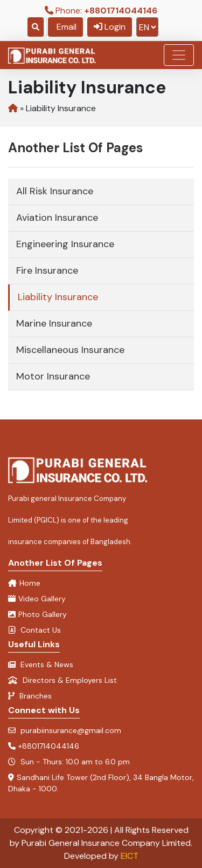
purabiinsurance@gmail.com (65, 730)
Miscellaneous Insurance (70, 350)
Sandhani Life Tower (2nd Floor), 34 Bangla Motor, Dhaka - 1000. (101, 783)
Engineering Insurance (65, 244)
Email (65, 27)
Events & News (41, 664)
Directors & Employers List (62, 680)
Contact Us (34, 630)
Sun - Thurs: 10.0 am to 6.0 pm (69, 762)
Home (24, 583)
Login (110, 27)
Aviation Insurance (57, 218)
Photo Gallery (37, 614)
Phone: (101, 11)
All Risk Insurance (55, 191)
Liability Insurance (58, 297)
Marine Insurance (54, 323)
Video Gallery (37, 599)
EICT (130, 856)
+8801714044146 (44, 746)
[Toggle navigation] (179, 55)
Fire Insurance (47, 270)
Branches (30, 696)
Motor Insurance (53, 376)
